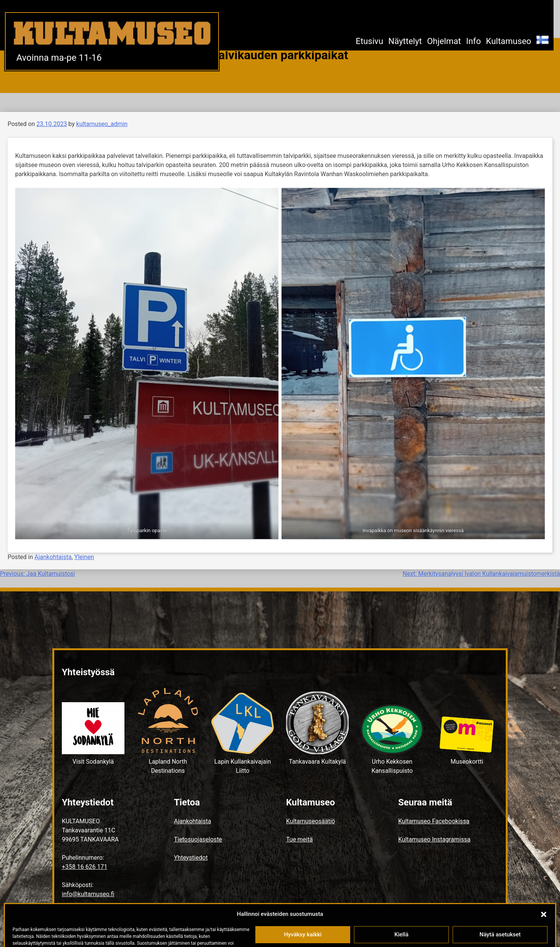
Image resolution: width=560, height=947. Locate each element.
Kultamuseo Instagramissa (435, 839)
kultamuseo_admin (102, 124)
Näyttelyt (405, 41)
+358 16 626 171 (85, 867)
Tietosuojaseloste (198, 839)
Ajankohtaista (53, 557)
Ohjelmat (444, 41)
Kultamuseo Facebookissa (434, 821)
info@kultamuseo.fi (88, 894)
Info (473, 41)
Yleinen (84, 557)
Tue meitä (299, 839)
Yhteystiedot (191, 858)
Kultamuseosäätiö (311, 821)
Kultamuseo (509, 41)
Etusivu (369, 41)
